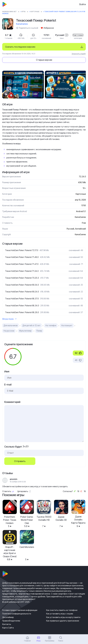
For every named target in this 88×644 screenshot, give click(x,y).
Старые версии (44, 60)
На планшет (67, 325)
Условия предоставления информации (20, 610)
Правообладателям (11, 621)
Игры (23, 12)
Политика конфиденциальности (17, 614)
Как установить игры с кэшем (60, 614)
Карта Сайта (8, 628)
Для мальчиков (11, 325)
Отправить (20, 461)
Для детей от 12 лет (31, 325)
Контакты (7, 624)
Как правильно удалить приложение (63, 621)
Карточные (35, 12)
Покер (39, 331)
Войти (83, 4)
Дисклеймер (8, 617)
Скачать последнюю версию (20, 47)
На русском (9, 331)
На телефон (51, 325)
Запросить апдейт (79, 54)
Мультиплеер (25, 331)
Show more (9, 319)
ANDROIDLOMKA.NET (9, 12)
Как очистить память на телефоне (62, 610)
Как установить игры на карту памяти (63, 617)
